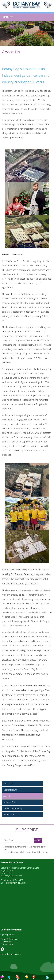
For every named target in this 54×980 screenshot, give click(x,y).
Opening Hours (10, 790)
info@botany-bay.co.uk (16, 883)
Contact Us (8, 784)
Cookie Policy (7, 942)
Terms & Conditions (10, 939)
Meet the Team (10, 802)
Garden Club (9, 815)
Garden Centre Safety (13, 808)
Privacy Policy (7, 944)
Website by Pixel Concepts (11, 954)
